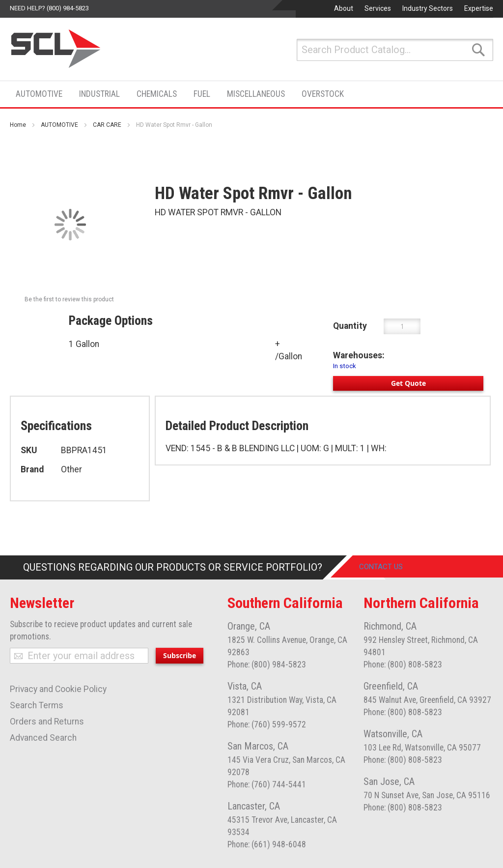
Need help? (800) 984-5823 (49, 8)
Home (18, 125)
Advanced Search (43, 738)
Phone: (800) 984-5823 (267, 665)
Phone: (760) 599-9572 (267, 724)
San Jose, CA (389, 781)
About (344, 8)
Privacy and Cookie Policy (58, 689)
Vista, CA (245, 686)
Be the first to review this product (69, 299)
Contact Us (388, 567)
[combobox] (395, 50)
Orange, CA (249, 626)
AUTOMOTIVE (59, 125)
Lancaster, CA (254, 806)
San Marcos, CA (258, 746)
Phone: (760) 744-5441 (267, 784)
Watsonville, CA (393, 734)
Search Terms (37, 705)
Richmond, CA (390, 626)
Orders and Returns (47, 722)
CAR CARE (107, 125)
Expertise (479, 8)
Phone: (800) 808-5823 (403, 665)
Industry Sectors (428, 8)
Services (378, 8)
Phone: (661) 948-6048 (267, 844)
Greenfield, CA (391, 686)
